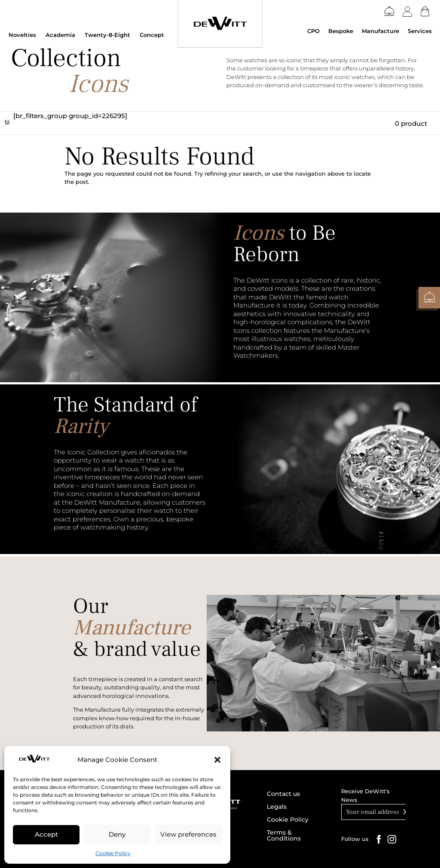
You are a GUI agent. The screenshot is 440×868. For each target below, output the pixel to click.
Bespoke (341, 31)
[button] (217, 760)
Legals (277, 807)
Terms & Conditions (284, 836)
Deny (117, 834)
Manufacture (380, 31)
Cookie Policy (113, 853)
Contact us (283, 794)
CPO (313, 31)
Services (420, 31)
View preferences (188, 834)
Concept (152, 35)
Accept (46, 834)
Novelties (22, 35)
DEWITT (30, 43)
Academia (60, 35)
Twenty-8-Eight (107, 35)
